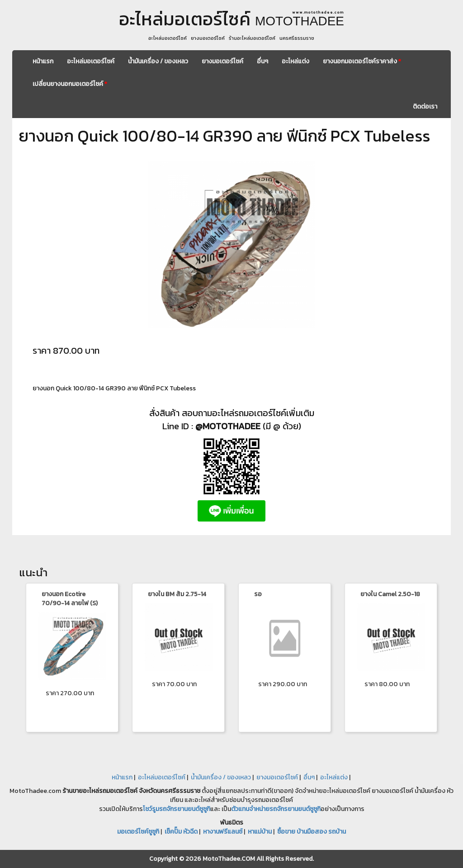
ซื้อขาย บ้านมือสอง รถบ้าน (312, 832)
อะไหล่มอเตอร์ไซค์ (91, 61)
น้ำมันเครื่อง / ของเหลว (158, 61)
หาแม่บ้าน (260, 832)
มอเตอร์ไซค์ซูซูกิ (138, 832)
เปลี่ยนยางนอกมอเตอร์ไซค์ (70, 84)
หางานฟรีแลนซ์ (223, 832)
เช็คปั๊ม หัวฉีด (181, 832)
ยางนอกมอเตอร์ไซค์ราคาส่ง (362, 61)
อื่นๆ (262, 61)
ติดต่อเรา (425, 107)
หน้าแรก (43, 61)
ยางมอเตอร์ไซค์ (222, 61)
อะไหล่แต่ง (295, 61)
